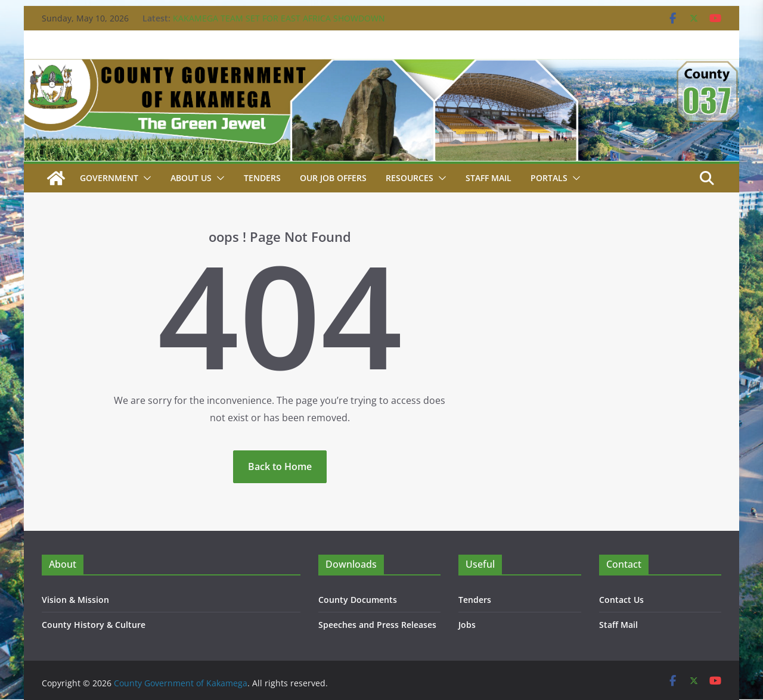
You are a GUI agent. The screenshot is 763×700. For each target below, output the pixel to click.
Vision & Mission (75, 600)
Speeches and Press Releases (377, 625)
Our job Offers (333, 178)
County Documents (358, 600)
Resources (410, 178)
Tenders (262, 178)
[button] (145, 178)
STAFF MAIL (488, 178)
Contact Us (621, 600)
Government (109, 178)
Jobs (467, 625)
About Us (191, 178)
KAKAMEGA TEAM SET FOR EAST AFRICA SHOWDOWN (279, 18)
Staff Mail (618, 625)
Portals (549, 178)
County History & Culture (94, 625)
